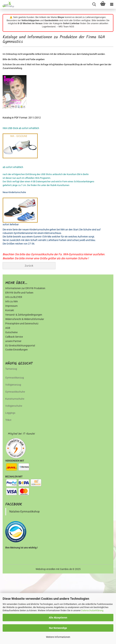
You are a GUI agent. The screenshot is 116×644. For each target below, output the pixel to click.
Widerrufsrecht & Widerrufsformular (25, 319)
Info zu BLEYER (14, 297)
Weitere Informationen (58, 637)
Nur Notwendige (58, 628)
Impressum (11, 306)
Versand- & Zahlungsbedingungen (24, 315)
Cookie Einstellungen (16, 350)
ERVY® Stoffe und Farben (19, 293)
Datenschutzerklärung (92, 610)
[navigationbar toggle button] (112, 4)
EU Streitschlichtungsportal (20, 346)
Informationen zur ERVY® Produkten (25, 288)
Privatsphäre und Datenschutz (22, 323)
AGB (8, 328)
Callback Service (14, 337)
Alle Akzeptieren (58, 618)
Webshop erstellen (46, 569)
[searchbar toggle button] (94, 4)
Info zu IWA (11, 301)
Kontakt (10, 310)
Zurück (29, 266)
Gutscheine (11, 332)
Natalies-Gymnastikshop (24, 512)
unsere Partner (13, 341)
